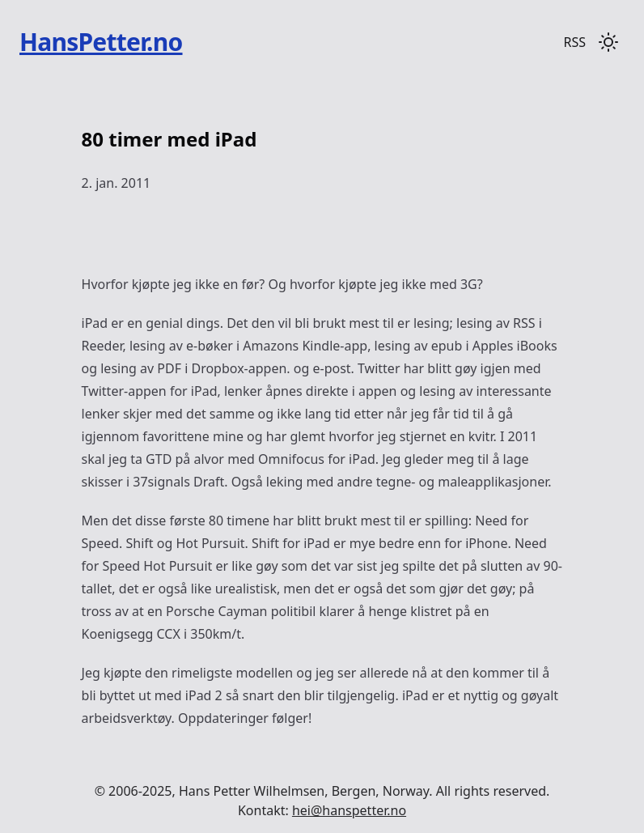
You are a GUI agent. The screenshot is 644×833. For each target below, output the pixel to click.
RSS (574, 42)
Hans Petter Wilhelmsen (252, 791)
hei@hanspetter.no (349, 810)
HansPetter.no (101, 42)
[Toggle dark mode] (608, 42)
